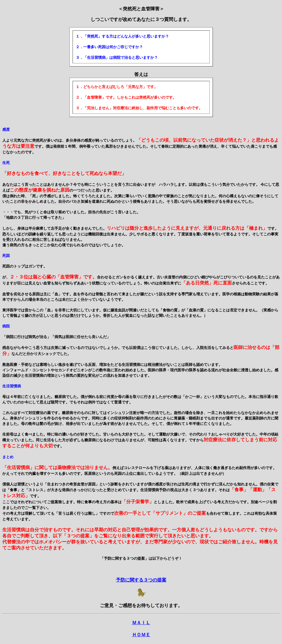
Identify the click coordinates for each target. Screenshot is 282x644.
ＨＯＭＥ (141, 635)
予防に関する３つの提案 (141, 580)
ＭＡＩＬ (141, 623)
